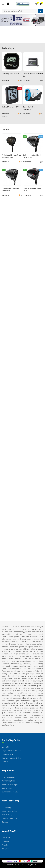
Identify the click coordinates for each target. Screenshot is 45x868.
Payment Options (8, 781)
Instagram (6, 849)
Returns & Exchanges (10, 785)
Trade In (5, 762)
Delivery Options (8, 777)
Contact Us (6, 838)
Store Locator (7, 788)
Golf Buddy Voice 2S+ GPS (10, 74)
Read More (9, 725)
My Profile (6, 747)
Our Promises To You (10, 792)
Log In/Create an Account (11, 751)
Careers (5, 822)
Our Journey (6, 807)
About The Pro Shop (9, 811)
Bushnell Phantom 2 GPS (10, 107)
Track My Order (8, 754)
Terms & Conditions (9, 818)
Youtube (5, 845)
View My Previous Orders (11, 758)
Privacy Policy (7, 815)
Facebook (5, 841)
